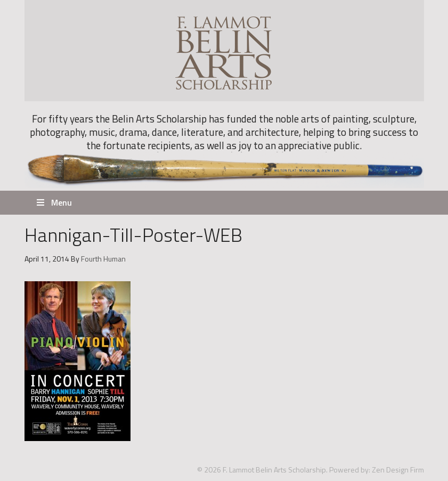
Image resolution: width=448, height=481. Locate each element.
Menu (54, 202)
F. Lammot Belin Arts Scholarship (224, 51)
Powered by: (350, 470)
